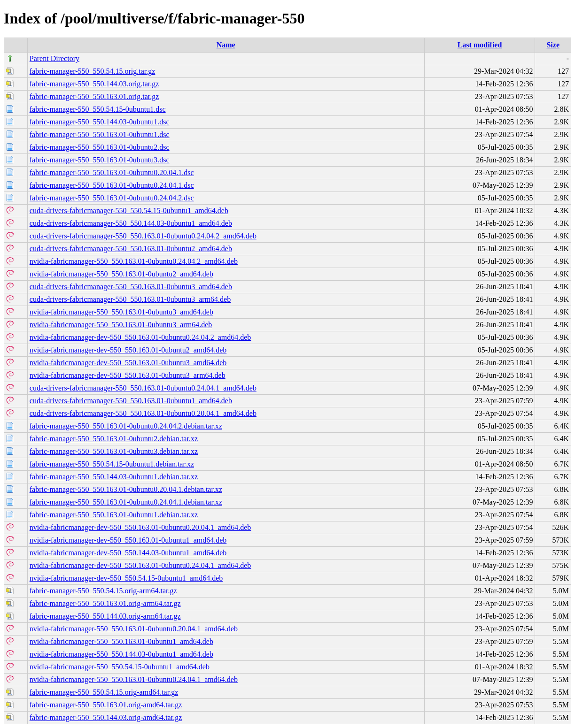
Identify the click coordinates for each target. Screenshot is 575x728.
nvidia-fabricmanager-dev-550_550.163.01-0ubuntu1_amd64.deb (128, 540)
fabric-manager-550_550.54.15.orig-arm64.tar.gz (103, 591)
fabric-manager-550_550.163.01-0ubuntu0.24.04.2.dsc (112, 198)
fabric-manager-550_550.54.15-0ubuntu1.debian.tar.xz (112, 464)
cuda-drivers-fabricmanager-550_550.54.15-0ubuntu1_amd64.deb (129, 211)
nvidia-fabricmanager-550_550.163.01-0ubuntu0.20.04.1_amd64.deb (134, 629)
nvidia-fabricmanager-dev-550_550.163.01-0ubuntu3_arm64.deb (128, 375)
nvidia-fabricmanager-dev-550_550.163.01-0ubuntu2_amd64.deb (128, 350)
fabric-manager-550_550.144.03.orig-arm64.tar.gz (105, 616)
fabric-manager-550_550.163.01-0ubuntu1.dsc (100, 134)
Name (226, 45)
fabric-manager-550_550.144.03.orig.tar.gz (94, 84)
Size (553, 45)
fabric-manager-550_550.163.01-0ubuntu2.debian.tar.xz (114, 439)
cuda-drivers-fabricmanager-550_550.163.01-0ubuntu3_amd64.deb (131, 287)
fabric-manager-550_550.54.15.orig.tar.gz (93, 71)
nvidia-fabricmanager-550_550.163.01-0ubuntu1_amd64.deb (121, 641)
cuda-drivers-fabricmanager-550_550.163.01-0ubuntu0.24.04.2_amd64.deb (143, 236)
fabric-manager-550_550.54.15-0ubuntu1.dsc (98, 109)
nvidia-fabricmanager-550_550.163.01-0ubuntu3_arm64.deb (121, 325)
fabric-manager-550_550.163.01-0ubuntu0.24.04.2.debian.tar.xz (126, 426)
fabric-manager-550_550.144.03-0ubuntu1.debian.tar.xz (114, 477)
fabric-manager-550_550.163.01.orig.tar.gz (94, 96)
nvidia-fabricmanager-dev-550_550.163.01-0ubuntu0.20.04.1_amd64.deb (140, 527)
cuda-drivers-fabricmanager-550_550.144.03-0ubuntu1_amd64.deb (131, 223)
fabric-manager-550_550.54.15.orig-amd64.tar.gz (104, 692)
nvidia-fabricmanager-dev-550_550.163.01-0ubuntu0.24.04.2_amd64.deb (140, 337)
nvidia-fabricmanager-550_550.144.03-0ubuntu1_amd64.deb (121, 654)
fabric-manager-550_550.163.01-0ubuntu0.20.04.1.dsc (112, 172)
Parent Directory (54, 58)
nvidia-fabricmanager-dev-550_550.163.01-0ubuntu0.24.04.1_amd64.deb (140, 565)
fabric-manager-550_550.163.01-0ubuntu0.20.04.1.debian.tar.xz (126, 489)
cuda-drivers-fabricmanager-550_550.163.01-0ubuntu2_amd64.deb (131, 249)
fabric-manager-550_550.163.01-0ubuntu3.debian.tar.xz (114, 451)
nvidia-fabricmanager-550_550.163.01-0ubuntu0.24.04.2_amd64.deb (134, 261)
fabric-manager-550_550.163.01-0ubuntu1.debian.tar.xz (114, 515)
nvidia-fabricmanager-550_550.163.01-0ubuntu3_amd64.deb (121, 312)
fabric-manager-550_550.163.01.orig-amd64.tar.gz (106, 705)
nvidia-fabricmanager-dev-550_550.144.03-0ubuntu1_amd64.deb (128, 553)
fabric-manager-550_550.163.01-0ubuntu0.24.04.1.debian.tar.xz (126, 502)
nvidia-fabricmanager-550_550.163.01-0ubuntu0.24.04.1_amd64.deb (134, 679)
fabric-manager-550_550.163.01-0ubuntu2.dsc (100, 147)
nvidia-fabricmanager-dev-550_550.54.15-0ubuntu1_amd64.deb (126, 578)
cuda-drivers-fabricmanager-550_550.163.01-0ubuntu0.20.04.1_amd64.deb (143, 413)
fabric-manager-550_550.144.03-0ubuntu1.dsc (100, 122)
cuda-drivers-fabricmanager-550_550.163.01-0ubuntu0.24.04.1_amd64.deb (143, 388)
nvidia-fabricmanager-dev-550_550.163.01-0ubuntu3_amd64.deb (128, 363)
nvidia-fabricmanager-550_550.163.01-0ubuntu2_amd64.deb (121, 274)
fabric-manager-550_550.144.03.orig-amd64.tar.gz (106, 717)
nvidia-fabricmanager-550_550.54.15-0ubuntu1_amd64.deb (120, 667)
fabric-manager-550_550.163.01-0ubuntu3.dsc (100, 160)
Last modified (480, 45)
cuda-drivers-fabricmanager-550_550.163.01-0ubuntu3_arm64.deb (130, 299)
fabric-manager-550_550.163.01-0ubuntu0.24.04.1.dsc (112, 185)
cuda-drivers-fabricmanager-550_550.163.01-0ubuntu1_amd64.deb (131, 401)
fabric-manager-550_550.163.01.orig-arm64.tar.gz (105, 603)
